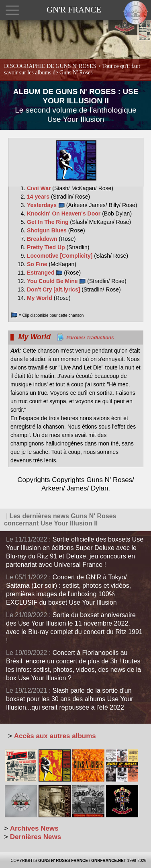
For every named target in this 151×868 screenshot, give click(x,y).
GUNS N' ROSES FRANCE (63, 861)
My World (40, 298)
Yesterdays (46, 205)
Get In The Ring (48, 222)
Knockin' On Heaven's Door (64, 213)
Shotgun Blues (48, 230)
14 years (39, 197)
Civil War (40, 188)
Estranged (45, 273)
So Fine (38, 264)
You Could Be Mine (56, 281)
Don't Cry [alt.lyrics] (54, 289)
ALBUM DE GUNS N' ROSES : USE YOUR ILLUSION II (76, 105)
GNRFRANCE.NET (109, 861)
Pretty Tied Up (47, 247)
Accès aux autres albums (55, 736)
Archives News (34, 828)
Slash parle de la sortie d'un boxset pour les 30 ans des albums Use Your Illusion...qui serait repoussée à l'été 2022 (70, 699)
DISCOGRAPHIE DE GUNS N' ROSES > (72, 69)
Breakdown (43, 239)
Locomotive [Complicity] (60, 256)
